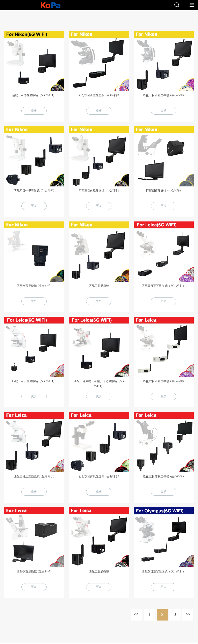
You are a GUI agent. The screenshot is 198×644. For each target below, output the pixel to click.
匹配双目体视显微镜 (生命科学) (34, 191)
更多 (34, 111)
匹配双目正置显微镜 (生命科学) (99, 95)
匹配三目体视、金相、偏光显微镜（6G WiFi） (99, 385)
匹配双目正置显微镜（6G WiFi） (164, 286)
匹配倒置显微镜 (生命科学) (164, 191)
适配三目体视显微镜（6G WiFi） (34, 95)
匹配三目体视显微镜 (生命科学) (99, 191)
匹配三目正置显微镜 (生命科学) (164, 95)
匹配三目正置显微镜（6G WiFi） (34, 382)
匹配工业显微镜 (99, 286)
